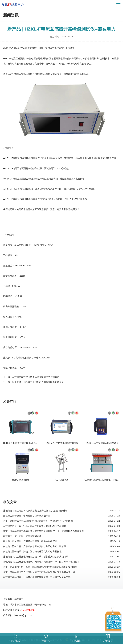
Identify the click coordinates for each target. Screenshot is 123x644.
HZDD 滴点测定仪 (21, 480)
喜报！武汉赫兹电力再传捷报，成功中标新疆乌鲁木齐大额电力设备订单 (39, 572)
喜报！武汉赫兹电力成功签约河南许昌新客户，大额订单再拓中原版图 (38, 521)
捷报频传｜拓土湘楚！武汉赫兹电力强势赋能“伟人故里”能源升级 (35, 511)
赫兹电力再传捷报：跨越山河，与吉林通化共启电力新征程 (32, 551)
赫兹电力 (13, 5)
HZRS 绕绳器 (61, 480)
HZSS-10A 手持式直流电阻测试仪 (102, 443)
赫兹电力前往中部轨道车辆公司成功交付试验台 (36, 377)
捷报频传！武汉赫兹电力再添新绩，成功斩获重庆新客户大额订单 (36, 557)
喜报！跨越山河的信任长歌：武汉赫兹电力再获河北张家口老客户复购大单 (40, 567)
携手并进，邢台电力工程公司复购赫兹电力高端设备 (38, 382)
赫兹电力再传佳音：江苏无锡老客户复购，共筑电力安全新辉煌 (35, 526)
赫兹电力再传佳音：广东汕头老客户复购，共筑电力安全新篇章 (35, 546)
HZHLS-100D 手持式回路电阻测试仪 (21, 443)
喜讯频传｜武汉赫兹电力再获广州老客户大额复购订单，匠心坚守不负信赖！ (41, 562)
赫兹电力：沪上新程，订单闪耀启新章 (22, 536)
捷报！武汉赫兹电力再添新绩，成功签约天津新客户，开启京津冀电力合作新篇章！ (45, 531)
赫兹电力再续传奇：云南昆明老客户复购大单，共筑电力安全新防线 (37, 577)
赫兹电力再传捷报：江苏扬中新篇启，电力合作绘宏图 (30, 541)
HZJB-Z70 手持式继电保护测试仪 (61, 443)
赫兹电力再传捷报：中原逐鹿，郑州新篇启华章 (27, 516)
